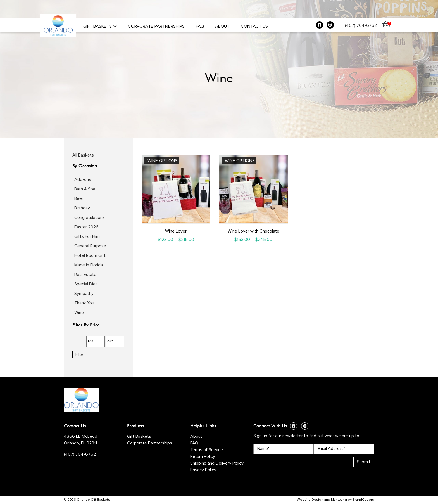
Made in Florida (89, 265)
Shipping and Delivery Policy (217, 463)
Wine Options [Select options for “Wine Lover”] (162, 161)
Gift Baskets (100, 26)
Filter (80, 355)
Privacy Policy (203, 470)
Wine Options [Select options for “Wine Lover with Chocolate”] (240, 161)
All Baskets (83, 155)
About (222, 26)
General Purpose (90, 246)
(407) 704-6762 (361, 25)
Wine (79, 313)
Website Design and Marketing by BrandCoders (335, 500)
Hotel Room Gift (90, 255)
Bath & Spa (85, 189)
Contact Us (254, 26)
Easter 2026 (86, 227)
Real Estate (85, 275)
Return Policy (203, 456)
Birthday (82, 208)
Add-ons (83, 179)
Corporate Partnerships (156, 26)
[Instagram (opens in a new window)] (330, 26)
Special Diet (86, 284)
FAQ (200, 26)
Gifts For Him (87, 236)
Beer (79, 198)
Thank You (84, 303)
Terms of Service (207, 450)
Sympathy (84, 294)
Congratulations (90, 217)
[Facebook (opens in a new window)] (320, 26)
